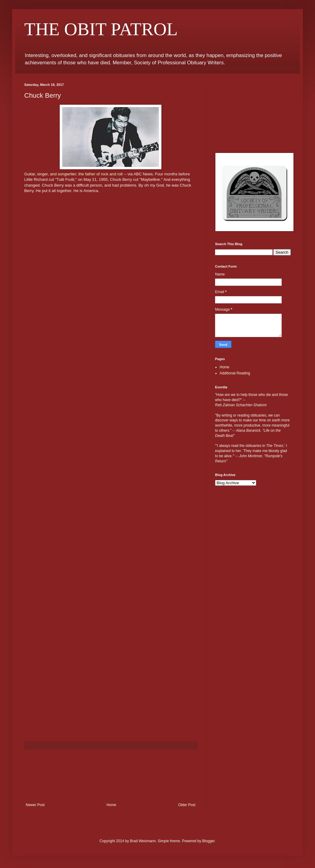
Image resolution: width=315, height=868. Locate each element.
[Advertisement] (111, 776)
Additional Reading (235, 373)
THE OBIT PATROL (101, 29)
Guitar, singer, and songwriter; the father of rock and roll (74, 174)
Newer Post (35, 805)
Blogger (209, 841)
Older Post (187, 805)
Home (111, 805)
